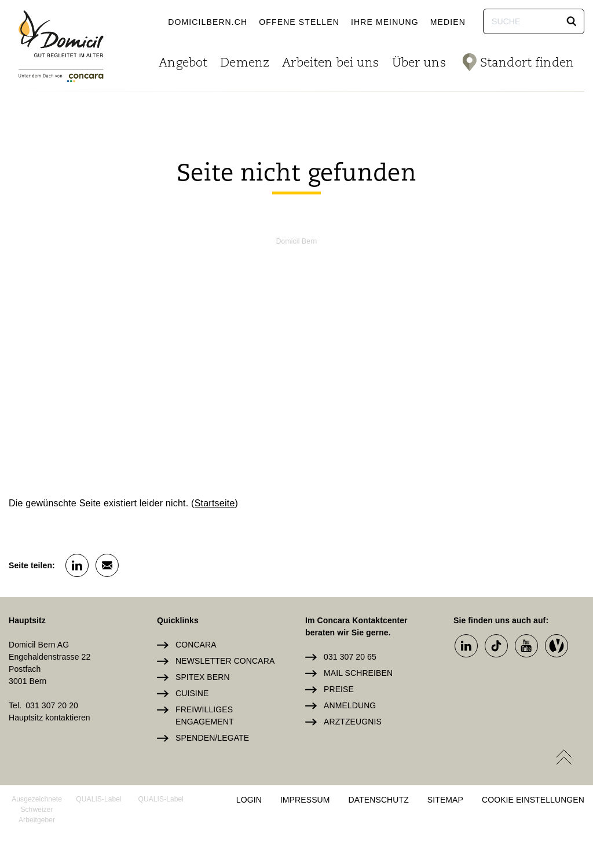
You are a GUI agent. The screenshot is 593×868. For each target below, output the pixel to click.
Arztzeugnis (353, 722)
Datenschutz (379, 800)
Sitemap (445, 800)
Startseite (215, 503)
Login (249, 800)
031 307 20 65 (350, 657)
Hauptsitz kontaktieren (50, 718)
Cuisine (192, 693)
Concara (196, 645)
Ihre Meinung (385, 22)
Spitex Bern (203, 677)
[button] (572, 21)
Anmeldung (350, 705)
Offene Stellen (299, 22)
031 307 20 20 (52, 705)
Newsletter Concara (225, 661)
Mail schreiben (358, 673)
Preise (339, 689)
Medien (448, 22)
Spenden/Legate (212, 738)
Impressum (305, 800)
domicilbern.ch (208, 22)
